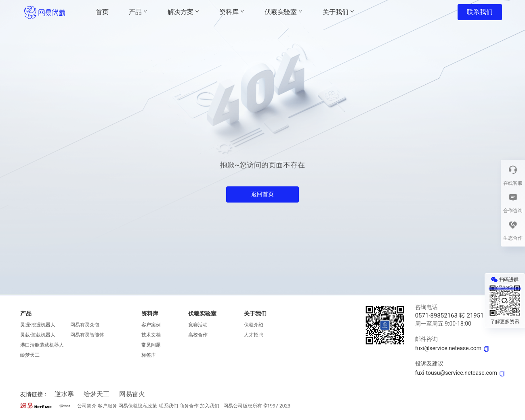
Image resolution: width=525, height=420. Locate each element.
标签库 (149, 355)
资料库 (150, 313)
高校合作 (198, 335)
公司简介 (87, 406)
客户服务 (107, 406)
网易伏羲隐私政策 (138, 406)
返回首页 (262, 194)
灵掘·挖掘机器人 (38, 325)
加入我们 (210, 406)
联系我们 (480, 12)
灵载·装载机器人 (38, 335)
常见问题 (151, 345)
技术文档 (151, 335)
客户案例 (151, 325)
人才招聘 (254, 335)
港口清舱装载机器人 (42, 345)
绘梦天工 (30, 355)
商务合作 (189, 406)
